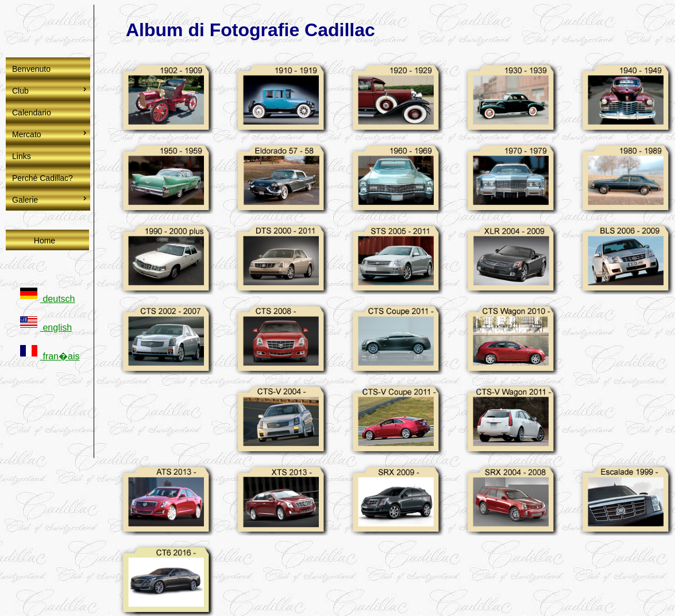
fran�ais (50, 356)
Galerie (25, 200)
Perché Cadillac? (43, 178)
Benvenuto (31, 69)
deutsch (47, 299)
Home (45, 241)
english (46, 328)
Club (20, 91)
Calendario (32, 113)
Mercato (27, 134)
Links (22, 156)
